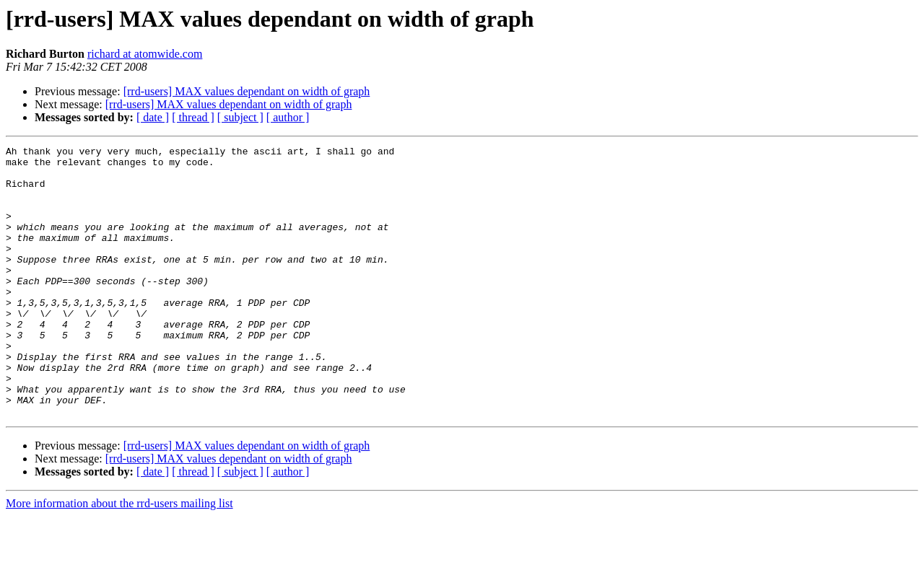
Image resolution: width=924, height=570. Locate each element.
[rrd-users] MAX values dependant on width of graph (247, 91)
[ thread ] (193, 117)
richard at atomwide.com (145, 54)
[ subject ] (240, 117)
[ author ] (288, 117)
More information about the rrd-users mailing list (119, 557)
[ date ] (153, 117)
